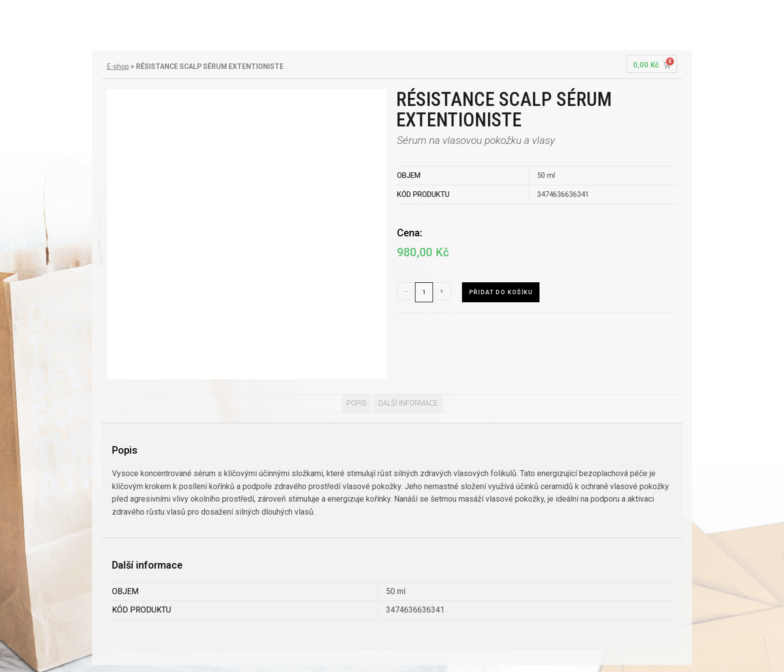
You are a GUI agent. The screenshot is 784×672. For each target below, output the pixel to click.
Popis (356, 337)
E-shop (118, 66)
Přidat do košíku (501, 292)
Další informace (408, 337)
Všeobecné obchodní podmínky (165, 636)
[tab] (356, 337)
